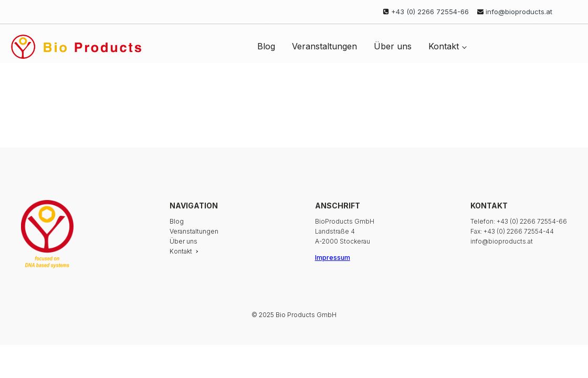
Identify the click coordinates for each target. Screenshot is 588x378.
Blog (266, 46)
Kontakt (444, 46)
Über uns (393, 46)
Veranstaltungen (324, 46)
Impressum (333, 258)
